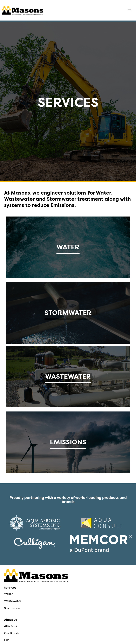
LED (7, 640)
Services (10, 587)
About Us (11, 620)
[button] (130, 10)
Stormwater (12, 608)
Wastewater (13, 601)
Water (8, 594)
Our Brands (12, 633)
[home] (22, 10)
